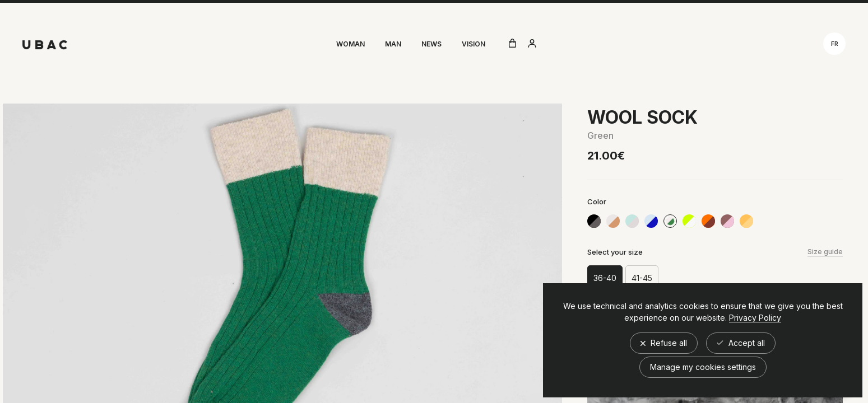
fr (835, 44)
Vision (474, 44)
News (431, 44)
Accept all (741, 343)
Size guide (825, 252)
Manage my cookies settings (703, 367)
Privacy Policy (755, 318)
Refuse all (664, 343)
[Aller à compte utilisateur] (532, 44)
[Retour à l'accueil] (45, 45)
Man (393, 44)
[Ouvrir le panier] (512, 44)
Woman (351, 44)
